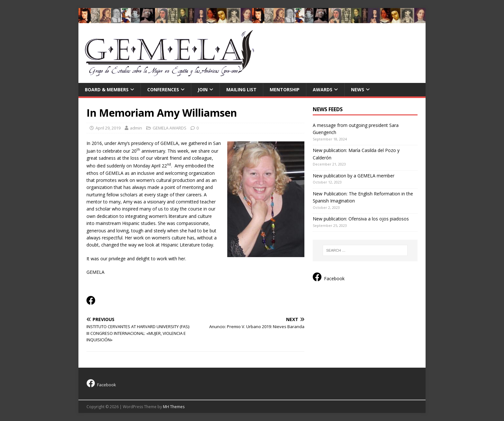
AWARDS (323, 90)
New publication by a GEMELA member (354, 176)
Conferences (163, 90)
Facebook (329, 277)
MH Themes (174, 407)
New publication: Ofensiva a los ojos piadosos (361, 219)
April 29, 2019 (108, 128)
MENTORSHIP (285, 90)
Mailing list (241, 90)
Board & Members (107, 90)
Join (203, 90)
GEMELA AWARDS (170, 128)
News (358, 90)
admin (136, 128)
